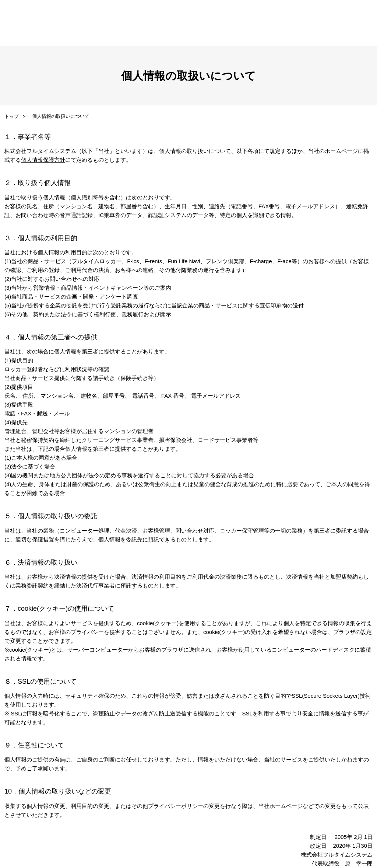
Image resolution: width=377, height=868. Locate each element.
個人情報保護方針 (43, 160)
